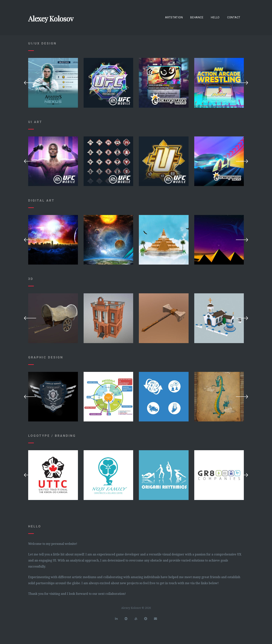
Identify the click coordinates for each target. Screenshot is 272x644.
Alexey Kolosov (51, 18)
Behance (197, 18)
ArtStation (174, 18)
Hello (215, 18)
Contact (234, 18)
